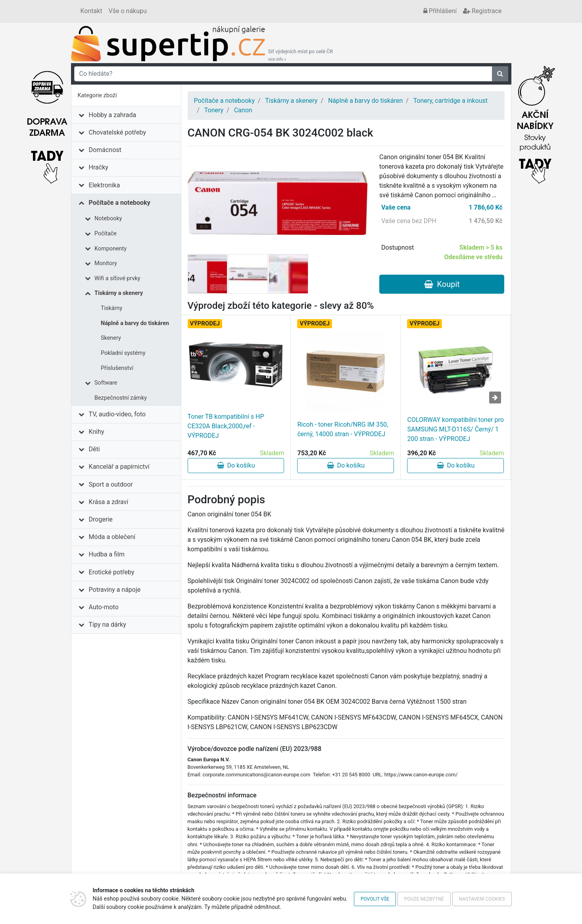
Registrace (482, 11)
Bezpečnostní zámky (121, 398)
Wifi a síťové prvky (117, 278)
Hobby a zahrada (113, 115)
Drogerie (101, 519)
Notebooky (108, 218)
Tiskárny (111, 308)
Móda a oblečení (112, 537)
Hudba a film (107, 554)
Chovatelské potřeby (117, 132)
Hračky (99, 167)
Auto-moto (104, 607)
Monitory (106, 263)
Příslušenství (117, 368)
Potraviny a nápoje (115, 590)
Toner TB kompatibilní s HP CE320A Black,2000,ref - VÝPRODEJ (226, 426)
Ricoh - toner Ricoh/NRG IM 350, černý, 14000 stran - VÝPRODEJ (343, 429)
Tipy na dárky (108, 625)
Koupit (442, 284)
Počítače (106, 234)
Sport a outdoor (111, 484)
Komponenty (110, 249)
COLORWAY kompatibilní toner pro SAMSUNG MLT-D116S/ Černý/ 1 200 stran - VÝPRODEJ (455, 429)
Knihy (97, 432)
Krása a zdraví (109, 502)
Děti (94, 449)
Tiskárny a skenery (119, 293)
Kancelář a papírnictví (119, 467)
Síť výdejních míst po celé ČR (301, 55)
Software (106, 383)
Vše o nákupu (128, 11)
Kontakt (91, 11)
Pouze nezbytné (424, 899)
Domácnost (105, 150)
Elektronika (105, 185)
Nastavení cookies (482, 899)
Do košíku (236, 465)
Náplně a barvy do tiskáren (135, 323)
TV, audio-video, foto (117, 414)
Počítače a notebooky (120, 203)
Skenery (111, 338)
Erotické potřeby (112, 572)
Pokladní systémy (123, 353)
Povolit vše (375, 899)
